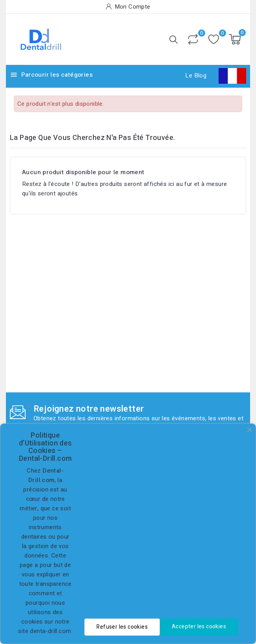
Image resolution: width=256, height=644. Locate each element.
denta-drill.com (50, 631)
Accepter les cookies (199, 627)
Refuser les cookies (122, 627)
